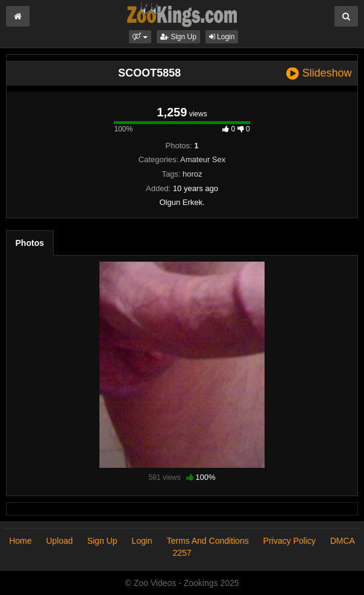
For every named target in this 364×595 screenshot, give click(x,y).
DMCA (343, 541)
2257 (182, 553)
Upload (59, 541)
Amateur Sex (203, 159)
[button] (140, 37)
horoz (193, 174)
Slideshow (319, 73)
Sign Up (178, 37)
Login (222, 37)
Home (20, 541)
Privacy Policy (290, 541)
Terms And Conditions (208, 541)
